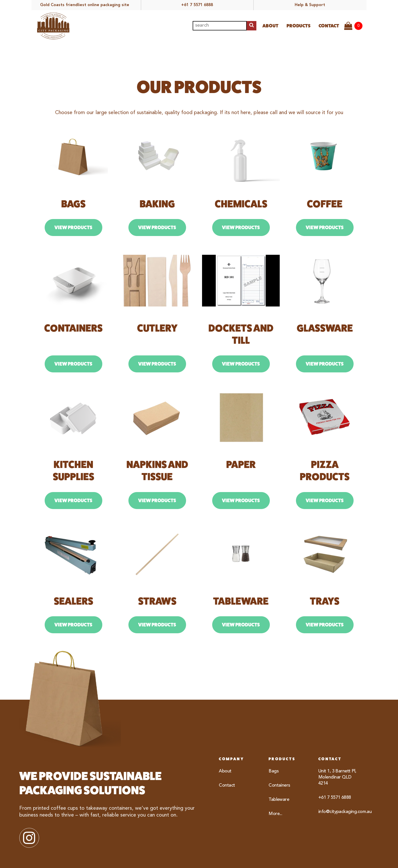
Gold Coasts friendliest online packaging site (85, 5)
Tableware (279, 800)
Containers (279, 785)
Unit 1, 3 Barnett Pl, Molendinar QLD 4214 (337, 777)
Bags (273, 771)
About (270, 26)
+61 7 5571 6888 (197, 5)
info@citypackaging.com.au (340, 812)
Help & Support (310, 5)
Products (298, 26)
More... (275, 814)
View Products (73, 228)
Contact (329, 26)
